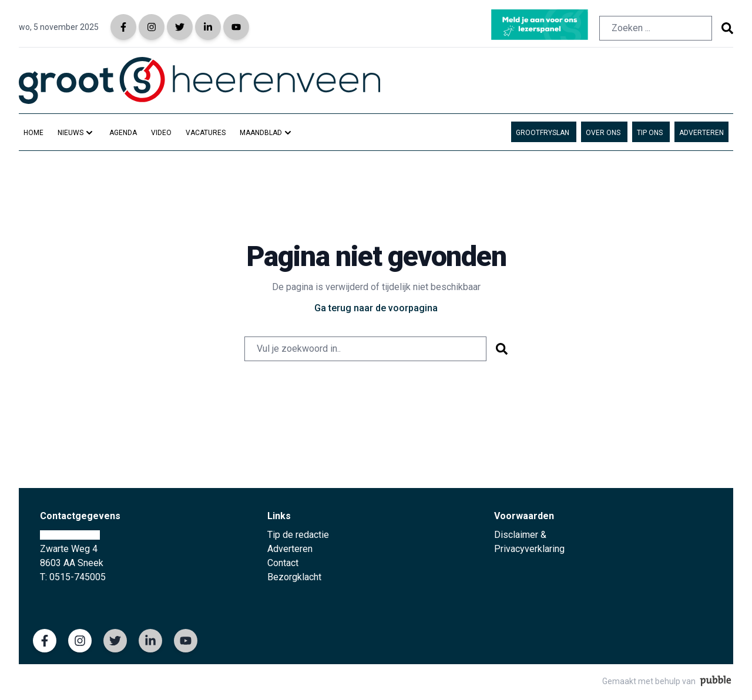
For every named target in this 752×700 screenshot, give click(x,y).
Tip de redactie (298, 535)
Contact (283, 563)
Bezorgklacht (294, 577)
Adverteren (290, 549)
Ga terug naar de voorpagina (376, 308)
